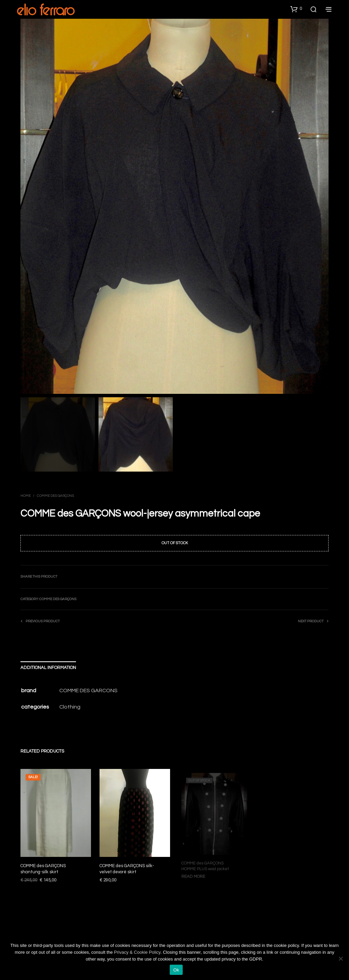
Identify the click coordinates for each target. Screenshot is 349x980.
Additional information (48, 667)
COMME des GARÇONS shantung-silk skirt (43, 868)
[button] (296, 9)
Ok (176, 970)
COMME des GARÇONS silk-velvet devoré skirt (127, 866)
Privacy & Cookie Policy (137, 952)
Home (26, 496)
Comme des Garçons (55, 496)
